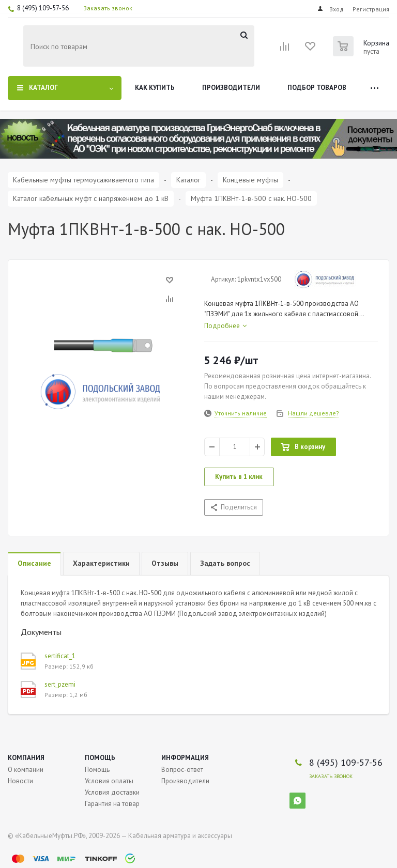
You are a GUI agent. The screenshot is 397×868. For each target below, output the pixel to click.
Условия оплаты (109, 781)
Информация (185, 758)
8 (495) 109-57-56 (43, 8)
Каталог (43, 88)
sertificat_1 (60, 656)
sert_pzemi (60, 684)
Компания (26, 758)
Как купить (155, 88)
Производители (231, 88)
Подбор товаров (317, 88)
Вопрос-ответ (182, 770)
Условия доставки (112, 792)
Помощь (100, 758)
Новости (20, 781)
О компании (26, 770)
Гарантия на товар (112, 804)
